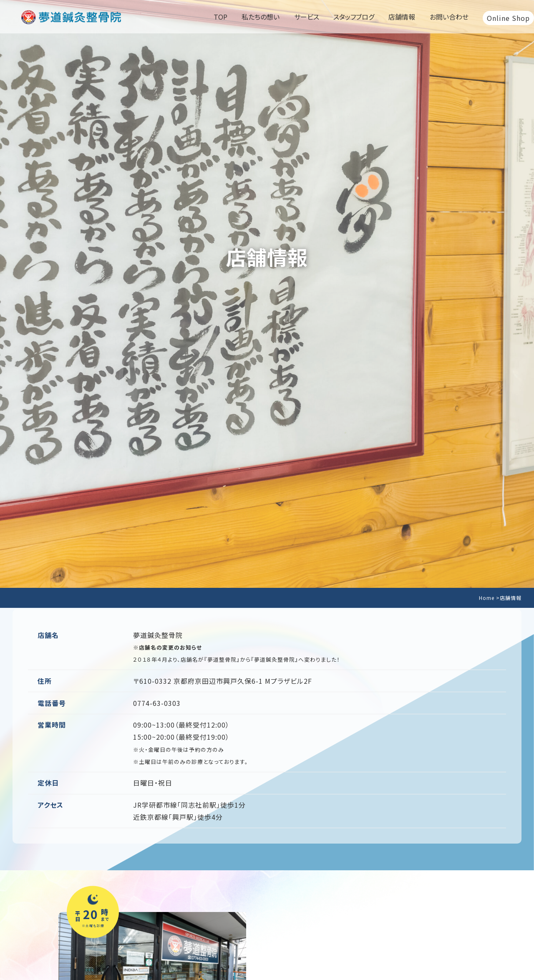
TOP (220, 17)
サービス (307, 17)
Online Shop (508, 18)
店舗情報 (402, 17)
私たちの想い (261, 17)
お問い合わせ (449, 17)
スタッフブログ (354, 17)
